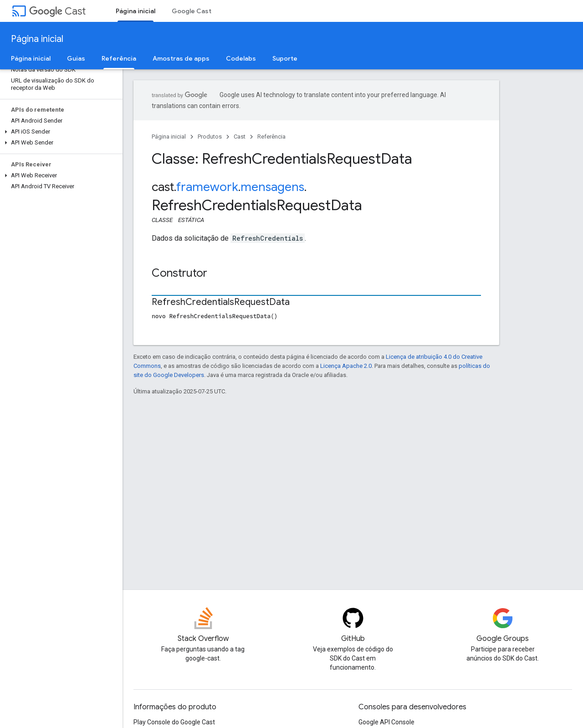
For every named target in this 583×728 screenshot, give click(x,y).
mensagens (272, 187)
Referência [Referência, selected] (119, 58)
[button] (59, 132)
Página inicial (37, 39)
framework (207, 187)
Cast (57, 11)
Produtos (210, 137)
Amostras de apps (181, 58)
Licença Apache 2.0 (346, 366)
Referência (271, 137)
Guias (76, 58)
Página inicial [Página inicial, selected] (136, 11)
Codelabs (241, 58)
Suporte (285, 58)
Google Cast (192, 11)
